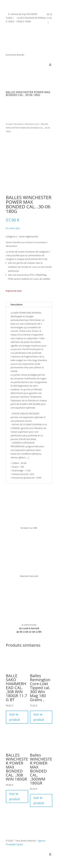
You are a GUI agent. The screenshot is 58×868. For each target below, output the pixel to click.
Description (17, 305)
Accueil (9, 124)
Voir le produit (15, 717)
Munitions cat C (32, 124)
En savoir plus (13, 228)
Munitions (19, 124)
